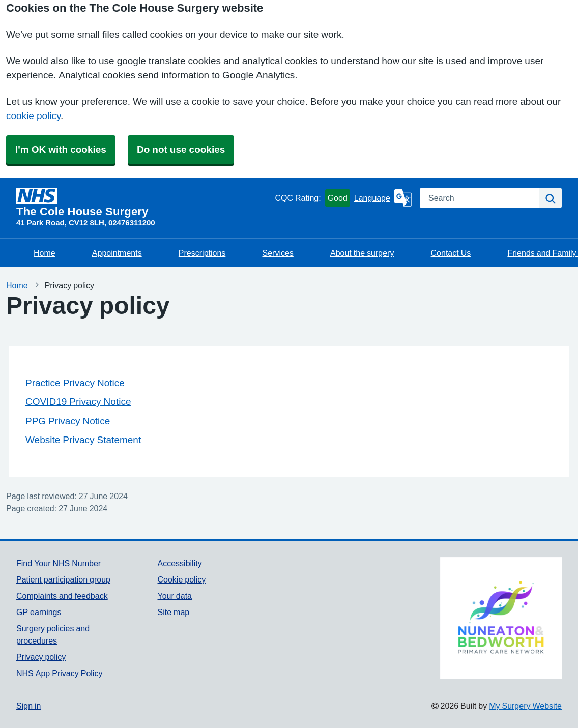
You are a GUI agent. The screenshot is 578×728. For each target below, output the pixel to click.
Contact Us (451, 253)
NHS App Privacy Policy (59, 673)
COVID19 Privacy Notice (78, 402)
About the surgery (362, 253)
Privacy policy (41, 657)
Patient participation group (63, 579)
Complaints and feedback (62, 596)
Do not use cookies (181, 149)
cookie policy (33, 116)
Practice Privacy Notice (75, 383)
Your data (175, 596)
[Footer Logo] (501, 618)
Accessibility (180, 563)
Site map (174, 612)
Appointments (117, 253)
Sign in (28, 706)
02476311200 (132, 223)
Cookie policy (182, 579)
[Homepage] (143, 202)
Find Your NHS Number (59, 563)
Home (45, 253)
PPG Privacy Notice (68, 421)
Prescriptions (202, 253)
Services (278, 253)
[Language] (383, 198)
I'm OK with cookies (61, 149)
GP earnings (39, 612)
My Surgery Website (525, 706)
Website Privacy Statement (83, 440)
